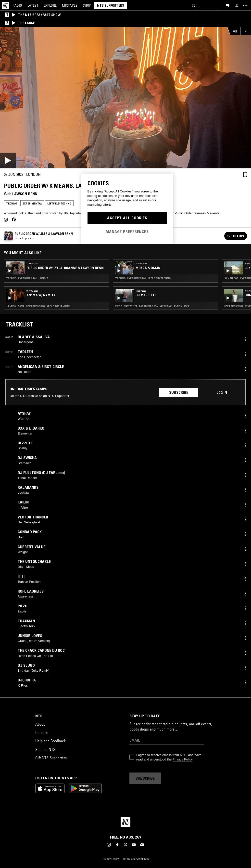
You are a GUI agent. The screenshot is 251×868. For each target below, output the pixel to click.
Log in (222, 393)
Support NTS (45, 749)
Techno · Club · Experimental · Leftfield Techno (38, 306)
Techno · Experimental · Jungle (27, 278)
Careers (41, 732)
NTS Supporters (111, 5)
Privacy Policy (182, 759)
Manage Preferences (127, 231)
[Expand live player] (246, 31)
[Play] (125, 98)
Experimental (32, 203)
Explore (50, 5)
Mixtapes (70, 5)
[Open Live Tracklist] (234, 31)
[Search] (194, 5)
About (40, 724)
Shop (87, 5)
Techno (12, 203)
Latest (33, 5)
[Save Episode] (245, 174)
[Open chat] (228, 5)
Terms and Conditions (136, 859)
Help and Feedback (50, 741)
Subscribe (179, 392)
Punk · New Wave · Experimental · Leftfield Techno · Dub (152, 306)
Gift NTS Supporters (51, 758)
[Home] (5, 5)
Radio (17, 5)
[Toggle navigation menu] (245, 5)
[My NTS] (237, 5)
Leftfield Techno (59, 203)
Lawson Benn (25, 194)
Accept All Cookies (127, 218)
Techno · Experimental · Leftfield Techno (143, 278)
